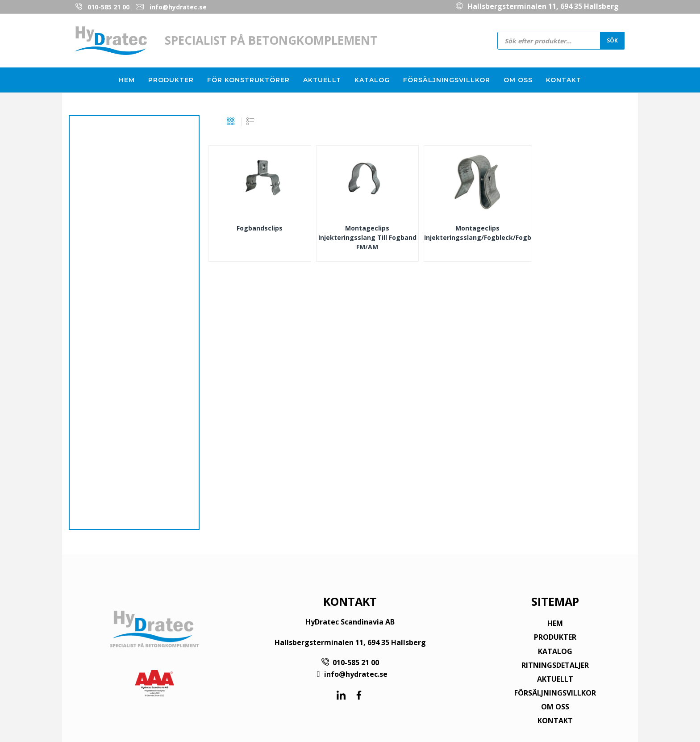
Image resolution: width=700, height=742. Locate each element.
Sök (612, 40)
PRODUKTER (555, 637)
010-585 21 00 (108, 7)
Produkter (171, 80)
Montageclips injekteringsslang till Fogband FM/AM (367, 237)
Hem (127, 80)
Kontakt (564, 80)
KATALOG (555, 651)
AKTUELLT (555, 679)
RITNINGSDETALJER (555, 665)
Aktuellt (322, 80)
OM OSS (555, 707)
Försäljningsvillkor (447, 80)
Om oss (518, 80)
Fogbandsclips (260, 228)
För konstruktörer (248, 80)
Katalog (372, 80)
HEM (555, 623)
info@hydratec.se (178, 7)
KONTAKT (555, 721)
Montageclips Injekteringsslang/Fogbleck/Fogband (477, 233)
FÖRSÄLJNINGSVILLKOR (555, 693)
